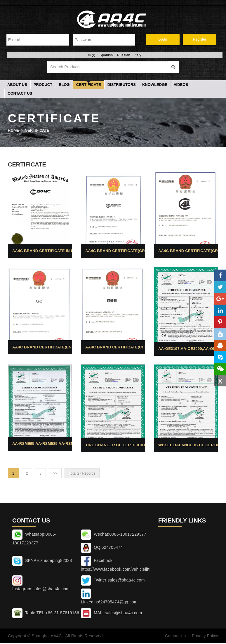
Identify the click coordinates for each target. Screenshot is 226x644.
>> (55, 474)
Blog (64, 85)
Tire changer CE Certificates (118, 446)
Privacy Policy (205, 637)
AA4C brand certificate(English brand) (56, 348)
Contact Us (20, 94)
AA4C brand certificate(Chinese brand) (129, 348)
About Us (17, 85)
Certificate (89, 85)
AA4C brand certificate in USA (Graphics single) (66, 252)
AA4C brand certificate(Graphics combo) (132, 252)
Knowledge (155, 85)
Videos (181, 85)
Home (14, 131)
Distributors (122, 85)
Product (43, 85)
